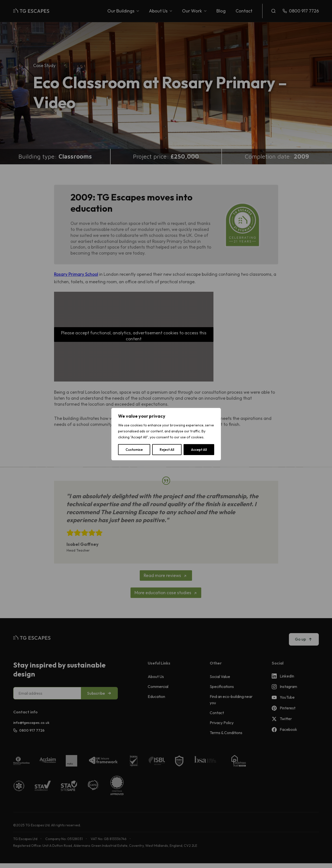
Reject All (167, 450)
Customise (134, 450)
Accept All (199, 450)
